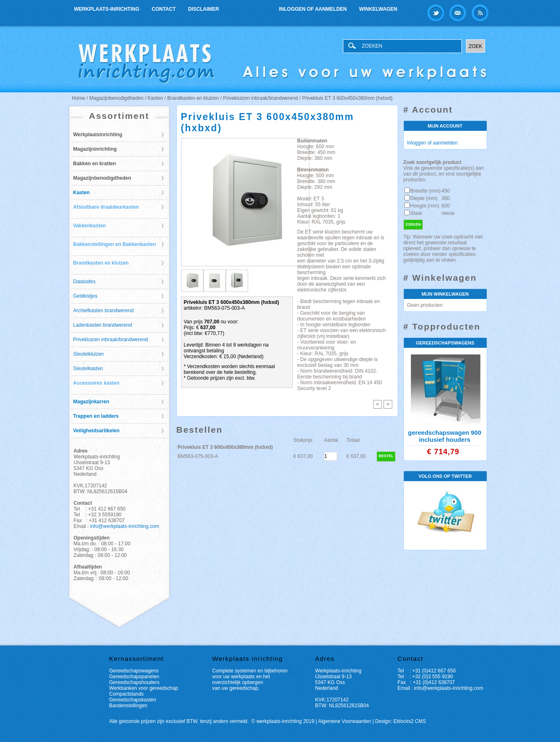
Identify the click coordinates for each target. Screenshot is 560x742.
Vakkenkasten (90, 226)
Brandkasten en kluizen (101, 263)
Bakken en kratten (95, 164)
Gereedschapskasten (133, 700)
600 (446, 206)
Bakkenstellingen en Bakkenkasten (115, 244)
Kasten (82, 193)
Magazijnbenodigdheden (102, 178)
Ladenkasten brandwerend (103, 325)
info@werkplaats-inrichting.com (125, 526)
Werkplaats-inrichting (107, 9)
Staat (416, 213)
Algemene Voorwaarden (345, 721)
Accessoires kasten (97, 383)
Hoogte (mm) (425, 206)
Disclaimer (204, 9)
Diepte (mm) (424, 198)
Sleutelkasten (88, 369)
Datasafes (84, 282)
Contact (164, 9)
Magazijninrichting (95, 149)
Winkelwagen (378, 9)
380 (446, 198)
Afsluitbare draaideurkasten (106, 207)
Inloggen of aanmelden (313, 9)
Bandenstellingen (128, 706)
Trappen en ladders (96, 416)
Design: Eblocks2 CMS (401, 721)
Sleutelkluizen (89, 354)
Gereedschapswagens (134, 671)
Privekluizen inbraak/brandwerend (111, 340)
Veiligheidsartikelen (97, 431)
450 (446, 191)
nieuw (448, 213)
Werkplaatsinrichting (98, 135)
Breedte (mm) (426, 191)
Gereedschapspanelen (134, 677)
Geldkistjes (86, 296)
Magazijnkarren (91, 402)
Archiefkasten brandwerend (104, 311)
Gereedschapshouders (134, 682)
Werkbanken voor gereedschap (144, 688)
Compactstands (127, 694)
